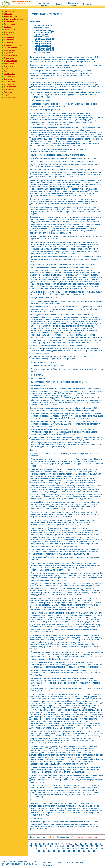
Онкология (8, 42)
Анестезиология (11, 16)
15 (91, 844)
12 (76, 844)
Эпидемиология (11, 97)
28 (82, 846)
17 (101, 844)
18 (31, 846)
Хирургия (8, 92)
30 (92, 846)
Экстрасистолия (43, 41)
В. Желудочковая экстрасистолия (43, 27)
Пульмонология (10, 61)
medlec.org (16, 864)
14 (86, 844)
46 (97, 848)
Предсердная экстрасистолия (41, 36)
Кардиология (9, 35)
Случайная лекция (44, 4)
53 (64, 851)
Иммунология (10, 32)
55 (74, 851)
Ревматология (10, 66)
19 (36, 846)
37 (51, 848)
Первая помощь (11, 55)
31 (97, 846)
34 (36, 848)
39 (61, 848)
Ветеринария (9, 24)
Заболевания (10, 29)
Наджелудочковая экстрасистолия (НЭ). (44, 31)
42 (77, 848)
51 (54, 851)
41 (72, 848)
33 (31, 848)
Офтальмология (11, 48)
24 (61, 846)
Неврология (9, 37)
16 (96, 844)
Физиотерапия (10, 87)
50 (49, 851)
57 (84, 851)
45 (92, 848)
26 (72, 846)
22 (51, 846)
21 (46, 846)
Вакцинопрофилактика (13, 19)
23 (57, 846)
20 (41, 846)
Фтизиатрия (9, 89)
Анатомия (8, 14)
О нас (59, 4)
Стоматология (10, 69)
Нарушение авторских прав (87, 837)
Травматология (10, 76)
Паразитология (10, 50)
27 (77, 846)
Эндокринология (11, 95)
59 (94, 851)
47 (102, 848)
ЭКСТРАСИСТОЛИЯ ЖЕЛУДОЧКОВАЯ (44, 51)
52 (59, 851)
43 (82, 848)
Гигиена (7, 27)
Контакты (87, 4)
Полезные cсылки (73, 4)
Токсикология (10, 74)
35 (41, 848)
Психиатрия (9, 58)
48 (39, 851)
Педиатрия (9, 53)
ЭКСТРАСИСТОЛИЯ (44, 39)
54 (69, 851)
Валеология (9, 22)
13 (81, 844)
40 (67, 848)
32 (102, 846)
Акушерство (9, 11)
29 (87, 846)
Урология (8, 79)
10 (68, 844)
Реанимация (9, 63)
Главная (47, 863)
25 (67, 846)
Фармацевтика (10, 84)
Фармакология (10, 82)
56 (79, 851)
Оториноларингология (13, 45)
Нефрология (9, 40)
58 (89, 851)
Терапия (8, 71)
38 (57, 848)
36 (46, 848)
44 (87, 848)
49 (44, 851)
